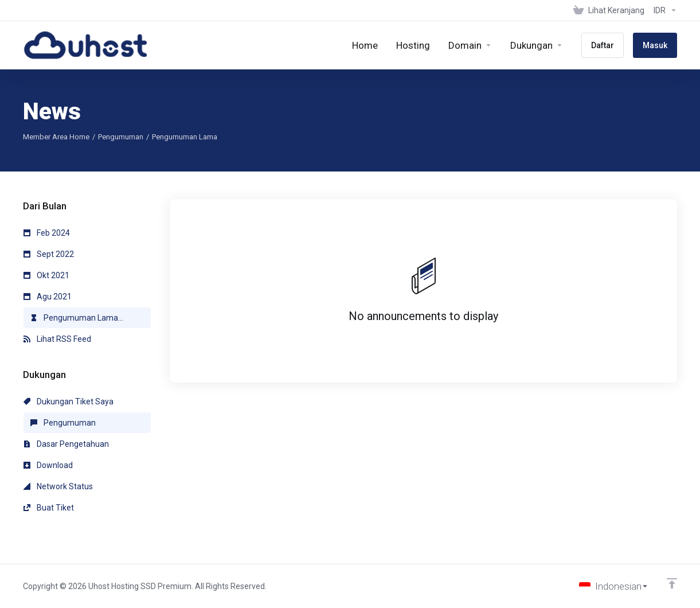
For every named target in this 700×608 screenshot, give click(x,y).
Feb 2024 (47, 233)
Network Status (58, 486)
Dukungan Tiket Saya (69, 402)
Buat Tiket (49, 508)
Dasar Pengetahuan (66, 444)
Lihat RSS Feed (57, 339)
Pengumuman (121, 137)
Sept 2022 (49, 254)
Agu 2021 (48, 297)
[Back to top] (672, 583)
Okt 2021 (46, 275)
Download (48, 465)
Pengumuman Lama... (77, 318)
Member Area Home (56, 137)
